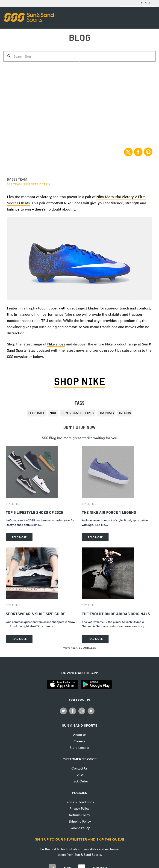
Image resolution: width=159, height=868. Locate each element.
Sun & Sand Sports (78, 413)
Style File (13, 504)
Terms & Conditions (79, 802)
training (106, 413)
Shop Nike (80, 382)
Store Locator (79, 748)
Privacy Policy (79, 808)
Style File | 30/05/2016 (80, 60)
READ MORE (19, 537)
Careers (79, 741)
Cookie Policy (80, 828)
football (37, 413)
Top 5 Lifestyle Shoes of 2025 (34, 512)
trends (125, 413)
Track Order (79, 781)
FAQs (79, 775)
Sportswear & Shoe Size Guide (36, 613)
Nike (53, 413)
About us (80, 735)
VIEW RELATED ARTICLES (79, 648)
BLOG (80, 38)
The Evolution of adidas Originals (116, 613)
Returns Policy (79, 815)
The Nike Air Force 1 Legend (109, 512)
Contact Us (79, 768)
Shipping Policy (80, 821)
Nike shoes (56, 344)
